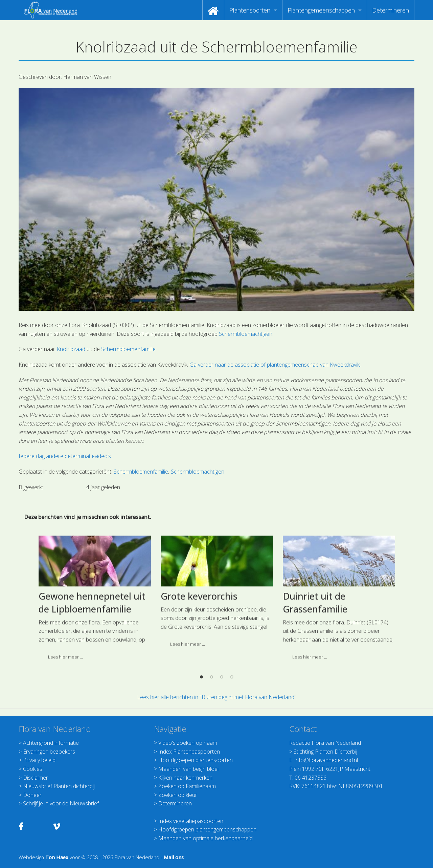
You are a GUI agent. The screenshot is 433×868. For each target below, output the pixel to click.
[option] (95, 658)
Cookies (33, 769)
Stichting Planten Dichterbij (325, 752)
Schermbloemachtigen (246, 334)
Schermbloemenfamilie (128, 349)
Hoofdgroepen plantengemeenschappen (207, 829)
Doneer (32, 795)
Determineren (391, 10)
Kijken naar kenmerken (185, 778)
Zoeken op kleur (178, 795)
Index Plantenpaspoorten (189, 752)
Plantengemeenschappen (321, 10)
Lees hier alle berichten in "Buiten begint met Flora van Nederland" (217, 697)
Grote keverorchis (199, 654)
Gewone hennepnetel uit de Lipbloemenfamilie (92, 660)
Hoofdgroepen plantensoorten (196, 760)
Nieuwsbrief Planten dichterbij (59, 786)
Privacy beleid (39, 760)
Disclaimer (36, 778)
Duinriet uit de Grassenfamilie (315, 660)
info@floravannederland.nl (326, 760)
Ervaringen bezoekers (49, 752)
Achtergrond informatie (51, 743)
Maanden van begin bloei (188, 769)
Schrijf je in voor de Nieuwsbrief (61, 803)
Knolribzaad (71, 349)
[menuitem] (213, 10)
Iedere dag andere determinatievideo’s (65, 456)
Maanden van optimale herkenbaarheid (206, 838)
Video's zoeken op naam (188, 743)
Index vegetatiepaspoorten (191, 821)
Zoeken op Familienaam (187, 786)
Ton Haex (57, 857)
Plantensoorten (250, 10)
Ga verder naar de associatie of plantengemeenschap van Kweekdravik (275, 365)
